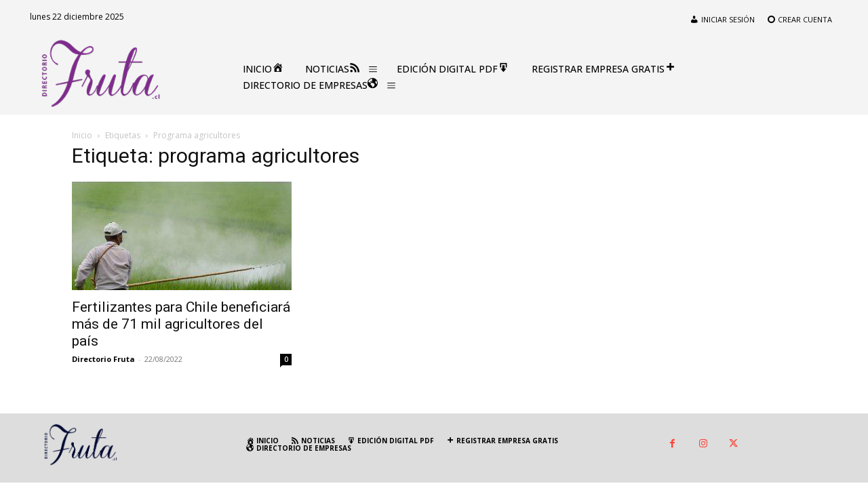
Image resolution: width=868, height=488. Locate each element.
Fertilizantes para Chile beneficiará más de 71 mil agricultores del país (181, 324)
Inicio (82, 135)
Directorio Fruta (103, 359)
